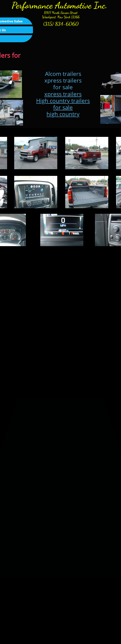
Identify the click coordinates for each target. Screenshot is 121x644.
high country (63, 114)
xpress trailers (63, 94)
